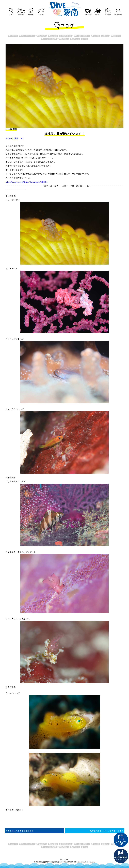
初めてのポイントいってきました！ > (106, 831)
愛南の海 (21, 15)
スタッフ (41, 15)
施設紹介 (31, 15)
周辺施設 (108, 15)
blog (22, 138)
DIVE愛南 (64, 8)
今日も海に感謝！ (13, 138)
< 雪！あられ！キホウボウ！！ (20, 831)
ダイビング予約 (121, 840)
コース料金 (88, 15)
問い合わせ (118, 15)
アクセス (98, 15)
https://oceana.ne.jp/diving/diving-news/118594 (27, 182)
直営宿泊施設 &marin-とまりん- (121, 856)
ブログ (11, 15)
